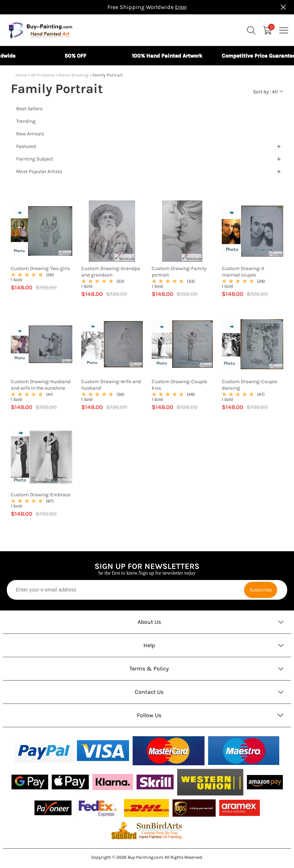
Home (21, 75)
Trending (26, 121)
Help (149, 645)
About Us (149, 622)
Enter (181, 7)
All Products (43, 75)
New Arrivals (30, 134)
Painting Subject (35, 159)
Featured (26, 146)
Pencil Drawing (73, 75)
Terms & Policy (149, 669)
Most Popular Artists (39, 171)
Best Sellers (29, 109)
